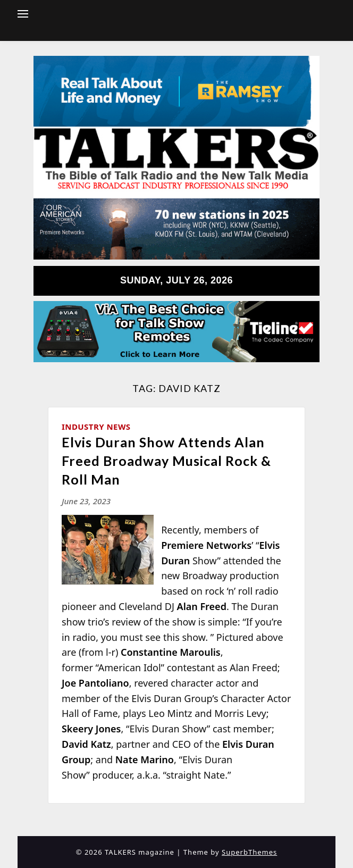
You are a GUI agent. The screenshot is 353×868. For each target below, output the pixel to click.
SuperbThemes (249, 852)
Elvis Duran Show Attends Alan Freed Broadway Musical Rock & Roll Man (166, 461)
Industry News (96, 427)
